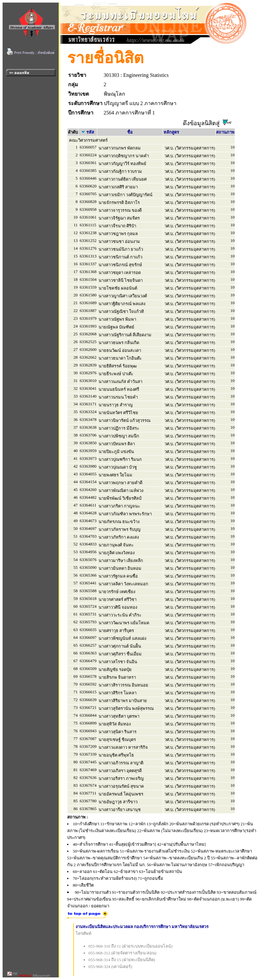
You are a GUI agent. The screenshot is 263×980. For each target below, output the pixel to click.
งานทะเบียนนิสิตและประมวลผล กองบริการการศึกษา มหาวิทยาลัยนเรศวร (142, 927)
